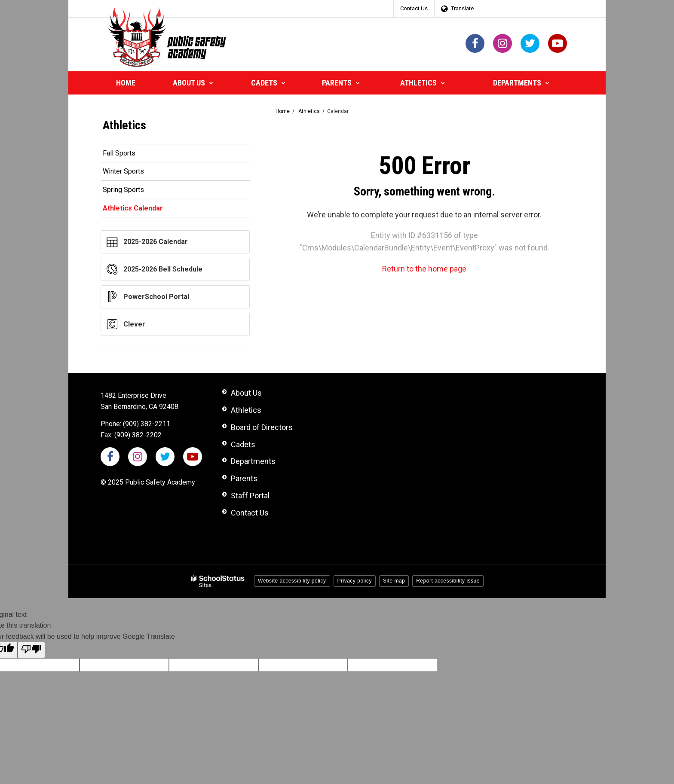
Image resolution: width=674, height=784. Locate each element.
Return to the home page (424, 269)
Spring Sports (123, 190)
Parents (244, 478)
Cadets (243, 444)
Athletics (309, 111)
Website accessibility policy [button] (292, 581)
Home (283, 111)
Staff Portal (250, 496)
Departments (253, 461)
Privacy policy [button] (355, 581)
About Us (246, 393)
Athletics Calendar (133, 208)
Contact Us (414, 8)
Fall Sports (119, 153)
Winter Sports (123, 171)
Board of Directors (262, 427)
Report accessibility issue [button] (448, 581)
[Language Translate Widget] (460, 9)
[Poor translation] (31, 650)
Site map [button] (394, 581)
